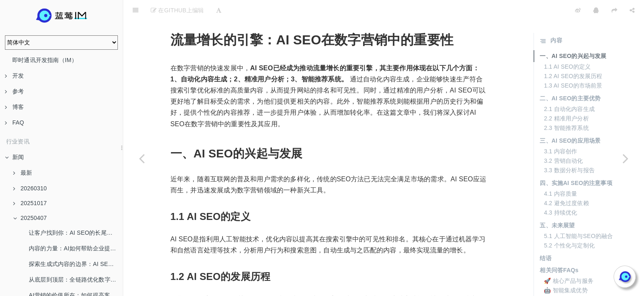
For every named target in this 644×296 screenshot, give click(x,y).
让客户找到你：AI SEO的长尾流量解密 (76, 233)
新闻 (14, 157)
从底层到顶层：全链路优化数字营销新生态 (76, 280)
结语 (545, 238)
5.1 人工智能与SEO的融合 (578, 215)
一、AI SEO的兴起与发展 (573, 35)
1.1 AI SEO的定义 (567, 46)
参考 (14, 91)
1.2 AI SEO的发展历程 (573, 55)
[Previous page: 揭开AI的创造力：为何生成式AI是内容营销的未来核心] (142, 158)
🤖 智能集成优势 (566, 270)
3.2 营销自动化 (563, 140)
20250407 (30, 218)
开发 (14, 76)
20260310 (30, 188)
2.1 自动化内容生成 (569, 88)
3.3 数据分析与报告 (569, 150)
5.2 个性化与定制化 (569, 225)
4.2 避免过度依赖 (566, 183)
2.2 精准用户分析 (566, 98)
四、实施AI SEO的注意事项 (576, 162)
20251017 (30, 203)
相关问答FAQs (559, 250)
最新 (23, 173)
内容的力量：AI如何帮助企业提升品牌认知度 (76, 248)
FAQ (15, 123)
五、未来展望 (557, 205)
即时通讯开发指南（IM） (45, 60)
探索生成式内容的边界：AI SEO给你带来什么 (76, 264)
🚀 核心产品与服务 (569, 260)
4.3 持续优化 (560, 192)
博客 (14, 107)
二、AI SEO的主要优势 (570, 78)
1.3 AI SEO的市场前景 (573, 65)
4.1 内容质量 (560, 173)
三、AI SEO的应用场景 (570, 120)
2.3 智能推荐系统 (566, 107)
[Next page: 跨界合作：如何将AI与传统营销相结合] (626, 158)
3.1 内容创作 (560, 131)
